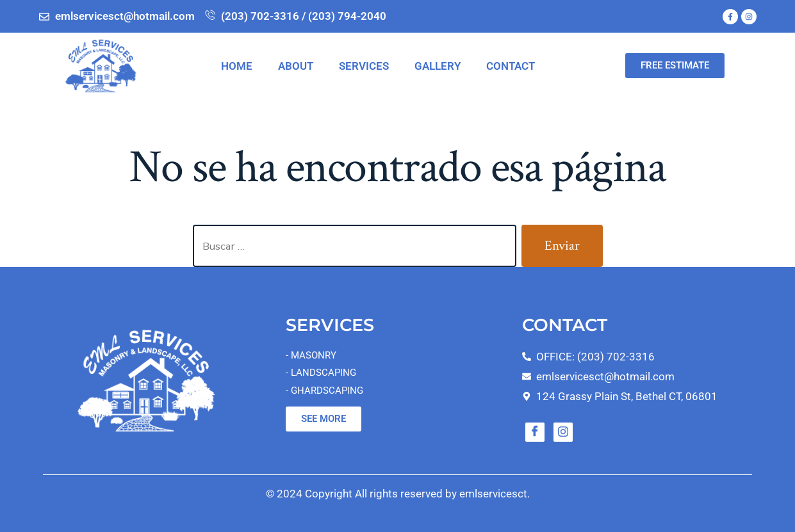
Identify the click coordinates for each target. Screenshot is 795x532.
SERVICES (364, 66)
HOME (237, 66)
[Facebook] (535, 432)
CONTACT (511, 66)
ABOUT (296, 66)
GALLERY (438, 66)
